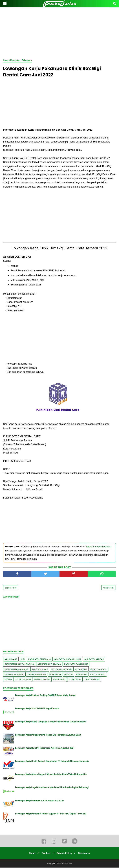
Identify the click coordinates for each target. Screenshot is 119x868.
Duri (23, 660)
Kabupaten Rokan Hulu (17, 670)
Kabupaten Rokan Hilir (76, 665)
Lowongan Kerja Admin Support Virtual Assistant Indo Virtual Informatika (51, 775)
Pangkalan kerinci (14, 675)
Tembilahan (59, 680)
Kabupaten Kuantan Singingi (19, 665)
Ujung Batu (75, 680)
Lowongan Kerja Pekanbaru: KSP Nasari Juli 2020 (39, 801)
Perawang (82, 675)
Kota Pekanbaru (98, 670)
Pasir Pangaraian (37, 675)
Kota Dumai (81, 670)
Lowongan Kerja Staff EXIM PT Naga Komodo (37, 709)
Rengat (8, 680)
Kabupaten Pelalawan (49, 665)
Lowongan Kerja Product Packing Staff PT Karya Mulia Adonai (45, 696)
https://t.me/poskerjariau (99, 547)
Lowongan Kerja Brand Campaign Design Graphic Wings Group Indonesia (51, 722)
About (32, 854)
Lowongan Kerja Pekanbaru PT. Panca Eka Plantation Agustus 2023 (48, 735)
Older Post (108, 588)
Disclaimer (85, 854)
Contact (46, 854)
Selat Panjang (23, 680)
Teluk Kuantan (42, 680)
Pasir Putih (55, 675)
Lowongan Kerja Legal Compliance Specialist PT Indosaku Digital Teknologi (52, 788)
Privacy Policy (65, 854)
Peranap (68, 675)
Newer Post (11, 588)
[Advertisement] (59, 32)
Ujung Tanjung (92, 680)
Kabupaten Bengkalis (39, 660)
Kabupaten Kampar (94, 660)
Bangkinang (11, 660)
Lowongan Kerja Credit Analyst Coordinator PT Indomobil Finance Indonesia (52, 762)
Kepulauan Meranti (61, 670)
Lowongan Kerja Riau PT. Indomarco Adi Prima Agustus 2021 (45, 748)
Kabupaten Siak (40, 670)
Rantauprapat (98, 675)
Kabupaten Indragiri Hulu (67, 660)
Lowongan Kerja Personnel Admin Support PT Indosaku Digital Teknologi (51, 814)
